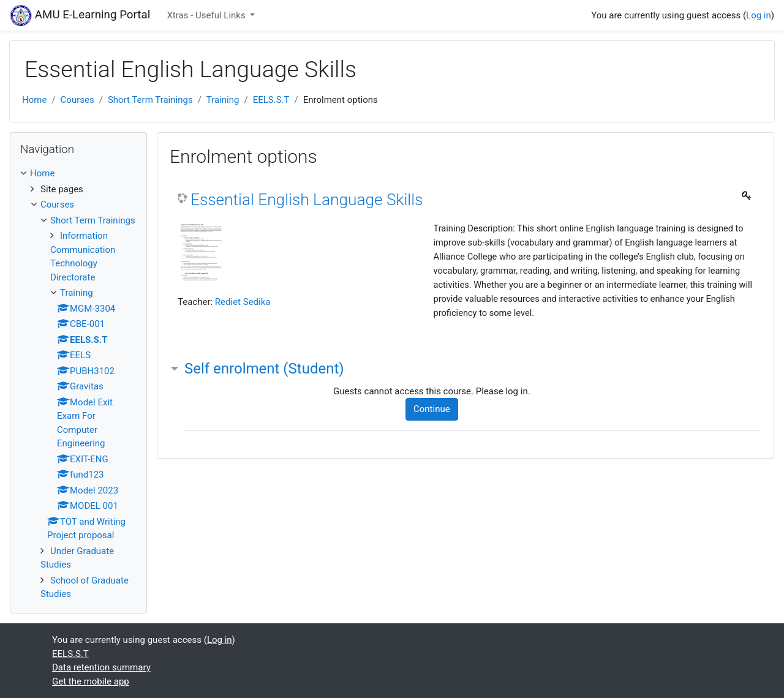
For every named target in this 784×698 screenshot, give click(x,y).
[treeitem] (78, 174)
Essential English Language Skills (307, 200)
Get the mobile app (91, 681)
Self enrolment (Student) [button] (264, 369)
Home (34, 100)
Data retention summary (101, 667)
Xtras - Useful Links (207, 15)
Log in (759, 15)
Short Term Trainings (150, 100)
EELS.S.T (271, 100)
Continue (432, 409)
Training (223, 100)
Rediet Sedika (243, 302)
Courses (77, 100)
